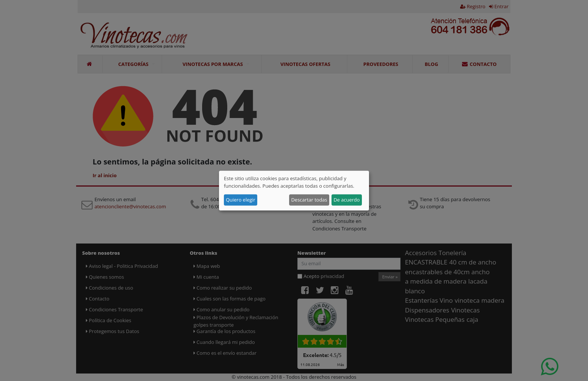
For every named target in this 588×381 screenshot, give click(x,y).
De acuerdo (346, 200)
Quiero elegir (241, 200)
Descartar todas (309, 200)
